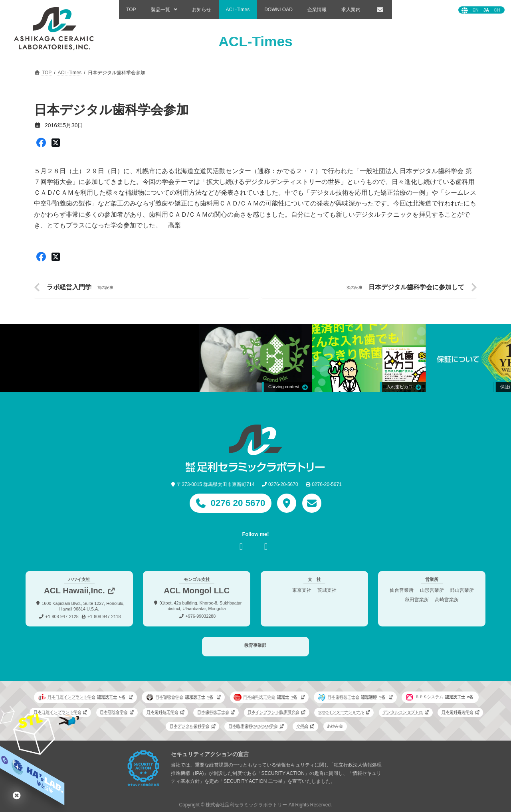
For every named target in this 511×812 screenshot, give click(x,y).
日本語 (486, 10)
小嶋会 (303, 726)
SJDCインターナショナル (341, 712)
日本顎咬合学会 (180, 697)
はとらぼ (17, 795)
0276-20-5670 (283, 484)
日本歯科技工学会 (266, 697)
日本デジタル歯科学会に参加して (416, 287)
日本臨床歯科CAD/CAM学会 (253, 726)
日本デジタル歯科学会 (190, 726)
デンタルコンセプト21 (403, 712)
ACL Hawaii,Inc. (74, 591)
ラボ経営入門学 (69, 287)
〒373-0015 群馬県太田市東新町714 (216, 484)
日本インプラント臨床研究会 (273, 712)
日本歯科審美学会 (458, 712)
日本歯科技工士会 (353, 697)
